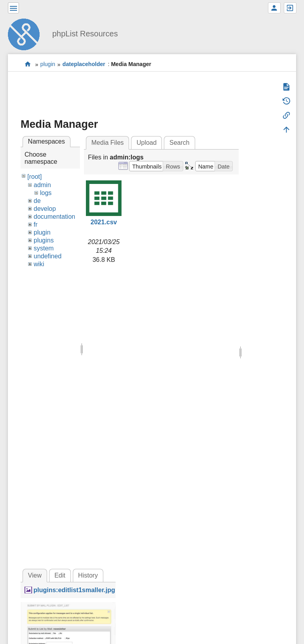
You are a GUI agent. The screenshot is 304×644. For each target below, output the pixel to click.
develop (45, 209)
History (88, 575)
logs (46, 193)
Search (180, 143)
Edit (60, 575)
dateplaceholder (84, 64)
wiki (39, 264)
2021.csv (104, 222)
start (28, 64)
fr (36, 224)
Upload (147, 143)
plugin (48, 64)
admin (42, 185)
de (37, 201)
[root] (34, 177)
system (44, 248)
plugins (44, 240)
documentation (54, 217)
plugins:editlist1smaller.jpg (74, 590)
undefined (47, 256)
